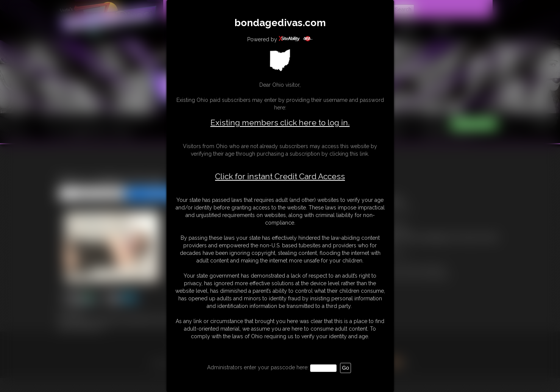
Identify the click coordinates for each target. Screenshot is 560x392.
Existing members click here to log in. (280, 123)
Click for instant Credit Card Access (280, 176)
